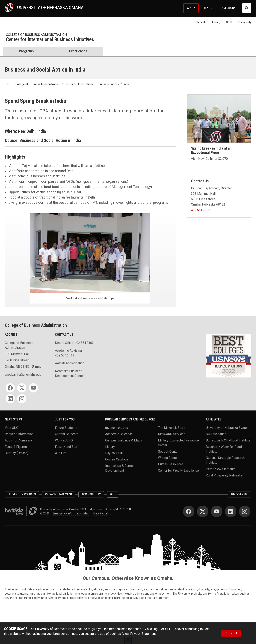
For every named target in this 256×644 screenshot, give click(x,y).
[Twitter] (22, 388)
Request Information (19, 434)
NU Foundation (216, 434)
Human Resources (171, 464)
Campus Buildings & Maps (124, 440)
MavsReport (100, 513)
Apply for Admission (19, 440)
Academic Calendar (119, 434)
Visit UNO (12, 428)
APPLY (191, 8)
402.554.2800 (239, 494)
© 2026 (45, 513)
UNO (8, 84)
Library (110, 447)
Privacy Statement (59, 494)
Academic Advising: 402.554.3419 (69, 353)
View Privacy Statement (139, 634)
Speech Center (168, 451)
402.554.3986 (201, 210)
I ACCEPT (231, 633)
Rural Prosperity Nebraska (224, 475)
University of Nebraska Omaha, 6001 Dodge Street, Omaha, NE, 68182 (86, 509)
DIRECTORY (228, 8)
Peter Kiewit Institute (221, 469)
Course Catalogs (117, 459)
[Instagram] (22, 399)
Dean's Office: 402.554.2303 (74, 343)
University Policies (22, 494)
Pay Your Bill (114, 453)
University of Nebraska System (228, 428)
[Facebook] (10, 388)
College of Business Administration (36, 35)
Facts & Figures (16, 447)
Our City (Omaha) (16, 453)
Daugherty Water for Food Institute (224, 449)
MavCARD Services (172, 434)
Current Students (67, 434)
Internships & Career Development (119, 468)
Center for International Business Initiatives (50, 40)
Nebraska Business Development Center (69, 373)
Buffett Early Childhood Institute (228, 440)
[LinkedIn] (10, 399)
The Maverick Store (172, 428)
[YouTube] (33, 388)
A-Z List (61, 453)
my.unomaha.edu (117, 428)
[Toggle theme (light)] (113, 494)
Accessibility (91, 494)
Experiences (78, 51)
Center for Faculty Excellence (178, 470)
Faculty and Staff (67, 447)
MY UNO (209, 8)
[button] (28, 52)
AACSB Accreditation (70, 363)
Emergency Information (71, 513)
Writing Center (168, 458)
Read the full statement (154, 598)
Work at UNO (64, 440)
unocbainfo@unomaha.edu (23, 375)
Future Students (66, 428)
